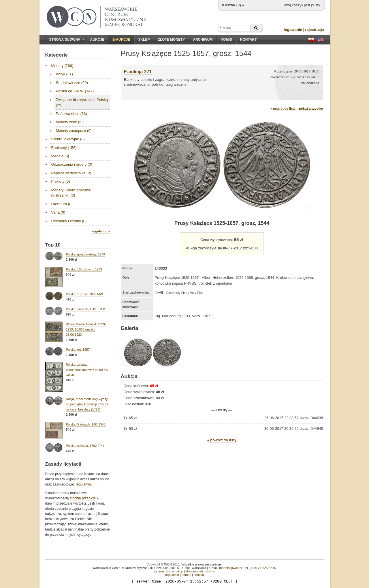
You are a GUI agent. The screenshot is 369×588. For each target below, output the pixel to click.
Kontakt (248, 40)
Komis (226, 40)
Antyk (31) (64, 74)
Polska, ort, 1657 (78, 350)
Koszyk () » (233, 5)
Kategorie (57, 55)
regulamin (83, 484)
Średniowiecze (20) (72, 83)
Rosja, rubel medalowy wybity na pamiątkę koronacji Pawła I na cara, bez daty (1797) (87, 404)
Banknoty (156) (64, 148)
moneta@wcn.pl (230, 568)
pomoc (186, 575)
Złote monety (171, 40)
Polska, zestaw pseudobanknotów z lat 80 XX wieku (87, 370)
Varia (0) (58, 212)
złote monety (195, 571)
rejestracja (314, 30)
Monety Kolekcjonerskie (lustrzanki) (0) (71, 193)
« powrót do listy (283, 109)
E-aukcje (121, 40)
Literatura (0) (62, 204)
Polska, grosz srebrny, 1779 (86, 254)
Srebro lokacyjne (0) (68, 139)
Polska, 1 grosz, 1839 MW (84, 294)
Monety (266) (62, 66)
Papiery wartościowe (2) (71, 173)
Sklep (144, 40)
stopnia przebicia (83, 498)
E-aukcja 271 (138, 72)
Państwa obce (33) (71, 114)
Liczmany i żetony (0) (69, 221)
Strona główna (67, 40)
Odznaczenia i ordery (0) (72, 164)
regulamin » (101, 231)
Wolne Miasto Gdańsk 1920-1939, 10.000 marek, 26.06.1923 (86, 329)
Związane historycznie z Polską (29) (82, 102)
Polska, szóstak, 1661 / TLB (86, 309)
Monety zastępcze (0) (74, 131)
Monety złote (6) (69, 122)
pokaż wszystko (311, 109)
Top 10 (53, 245)
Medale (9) (60, 156)
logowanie (293, 30)
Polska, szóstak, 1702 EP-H (86, 446)
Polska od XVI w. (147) (75, 91)
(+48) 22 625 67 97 (263, 568)
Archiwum (203, 40)
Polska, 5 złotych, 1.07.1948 (86, 424)
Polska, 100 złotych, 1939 (84, 269)
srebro (211, 571)
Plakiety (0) (61, 181)
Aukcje (97, 40)
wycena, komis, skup (168, 571)
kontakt (199, 575)
